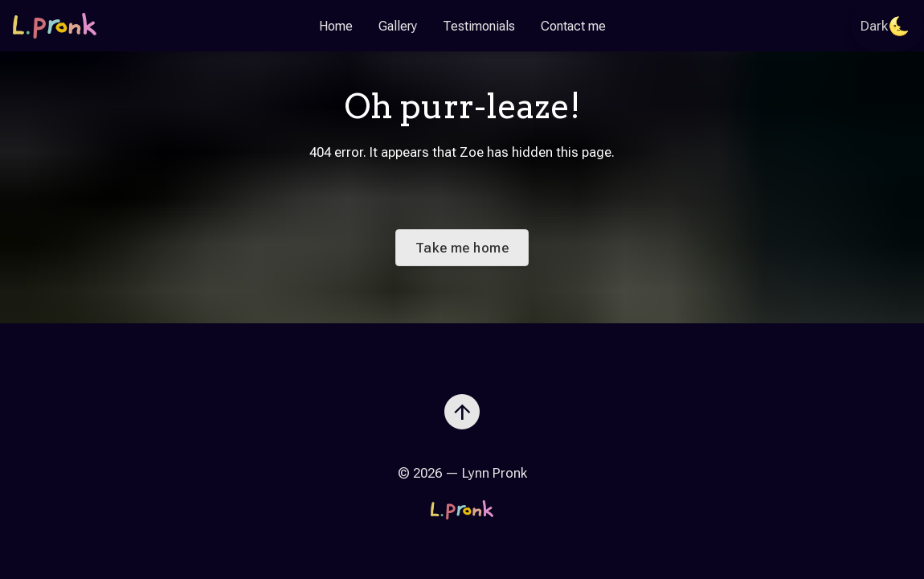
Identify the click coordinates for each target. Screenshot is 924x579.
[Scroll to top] (462, 405)
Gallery (398, 26)
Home (336, 26)
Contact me (573, 26)
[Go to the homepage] (55, 26)
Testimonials (479, 26)
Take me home (462, 248)
